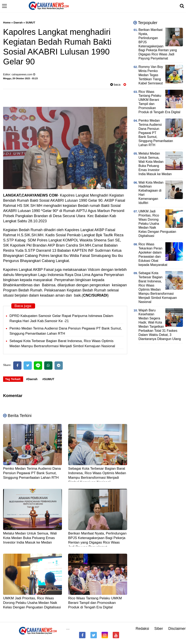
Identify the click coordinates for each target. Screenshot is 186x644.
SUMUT (30, 23)
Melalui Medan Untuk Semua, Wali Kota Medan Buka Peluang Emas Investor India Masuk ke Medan (30, 538)
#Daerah (32, 379)
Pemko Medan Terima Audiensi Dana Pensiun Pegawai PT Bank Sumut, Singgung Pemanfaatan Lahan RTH (32, 473)
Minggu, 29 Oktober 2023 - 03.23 (20, 78)
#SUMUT (48, 379)
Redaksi (142, 629)
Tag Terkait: (13, 379)
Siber (159, 629)
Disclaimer (177, 629)
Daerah (18, 23)
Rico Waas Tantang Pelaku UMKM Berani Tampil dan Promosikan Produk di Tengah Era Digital (95, 603)
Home (7, 23)
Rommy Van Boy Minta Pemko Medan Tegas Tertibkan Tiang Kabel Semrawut (151, 75)
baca (115, 84)
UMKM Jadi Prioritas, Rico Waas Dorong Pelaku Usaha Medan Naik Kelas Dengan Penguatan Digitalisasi (32, 603)
